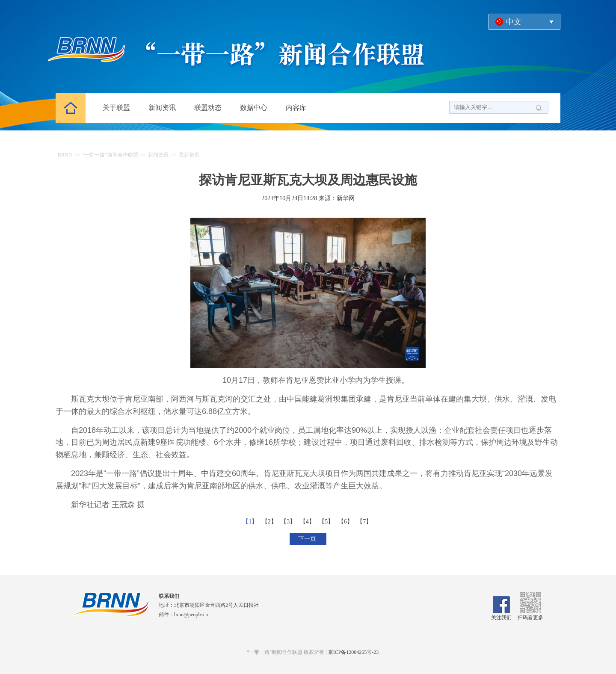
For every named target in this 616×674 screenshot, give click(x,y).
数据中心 (254, 108)
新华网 (346, 198)
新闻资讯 (162, 108)
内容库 (296, 108)
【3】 (289, 522)
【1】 (251, 522)
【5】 (327, 522)
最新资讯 (189, 155)
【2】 (270, 522)
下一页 (308, 539)
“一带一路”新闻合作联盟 (110, 155)
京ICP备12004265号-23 (354, 652)
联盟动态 (208, 108)
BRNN (65, 155)
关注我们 (501, 615)
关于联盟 (116, 108)
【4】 (308, 522)
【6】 (346, 522)
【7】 (365, 522)
